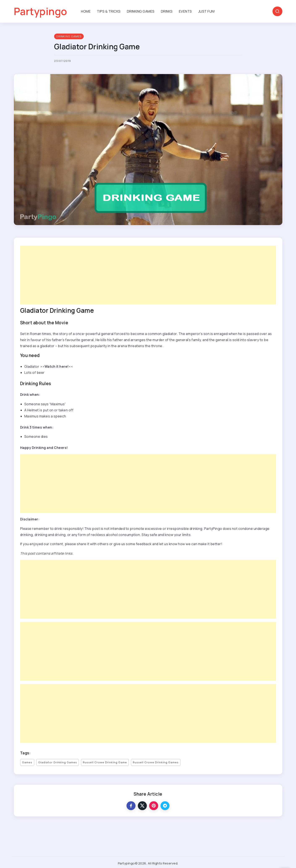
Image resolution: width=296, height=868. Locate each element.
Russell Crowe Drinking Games (156, 762)
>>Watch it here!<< (57, 366)
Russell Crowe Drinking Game (105, 762)
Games (27, 762)
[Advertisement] (146, 275)
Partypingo (40, 11)
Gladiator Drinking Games (58, 762)
